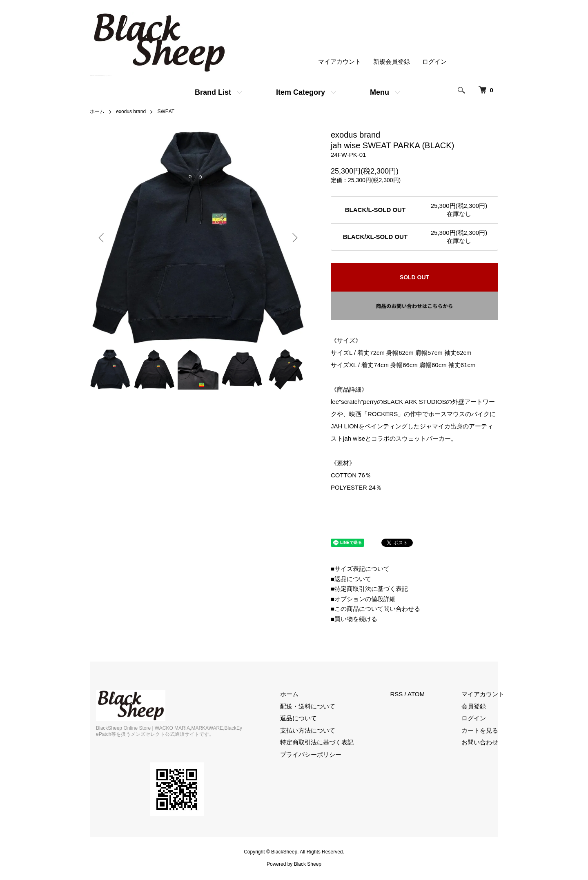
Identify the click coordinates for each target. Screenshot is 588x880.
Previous (102, 238)
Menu (380, 92)
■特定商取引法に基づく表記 (369, 589)
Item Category (301, 92)
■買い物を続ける (354, 619)
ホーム (97, 111)
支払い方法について (308, 730)
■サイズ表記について (360, 569)
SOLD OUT (414, 277)
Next (294, 238)
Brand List (213, 92)
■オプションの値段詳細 (363, 599)
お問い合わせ (480, 742)
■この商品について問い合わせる (375, 609)
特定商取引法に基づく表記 (317, 742)
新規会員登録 (392, 61)
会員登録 (474, 706)
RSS (397, 694)
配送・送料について (308, 706)
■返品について (351, 579)
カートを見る (480, 730)
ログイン (434, 61)
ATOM (416, 694)
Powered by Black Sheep (294, 864)
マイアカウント (340, 61)
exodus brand (131, 111)
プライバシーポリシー (311, 754)
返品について (298, 718)
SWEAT (166, 111)
